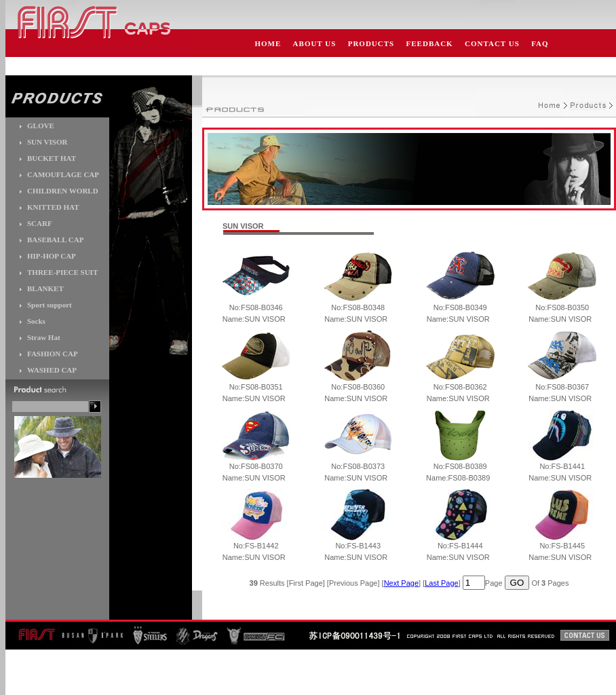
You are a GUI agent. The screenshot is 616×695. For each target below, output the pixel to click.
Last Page (442, 583)
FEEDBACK (430, 43)
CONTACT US (492, 43)
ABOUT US (315, 43)
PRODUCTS (371, 43)
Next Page (401, 583)
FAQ (540, 43)
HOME (268, 43)
